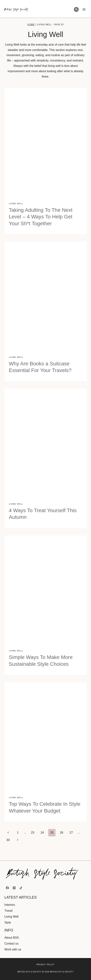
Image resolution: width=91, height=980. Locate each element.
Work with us (13, 949)
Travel (8, 911)
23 (33, 833)
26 (62, 833)
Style (8, 922)
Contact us (11, 944)
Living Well (16, 204)
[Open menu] (84, 9)
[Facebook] (7, 888)
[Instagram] (14, 888)
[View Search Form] (76, 9)
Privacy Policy (45, 964)
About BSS (12, 938)
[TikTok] (21, 888)
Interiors (10, 905)
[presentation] (45, 143)
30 (8, 840)
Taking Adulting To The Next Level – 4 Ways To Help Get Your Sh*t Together (41, 217)
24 (42, 833)
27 (71, 833)
